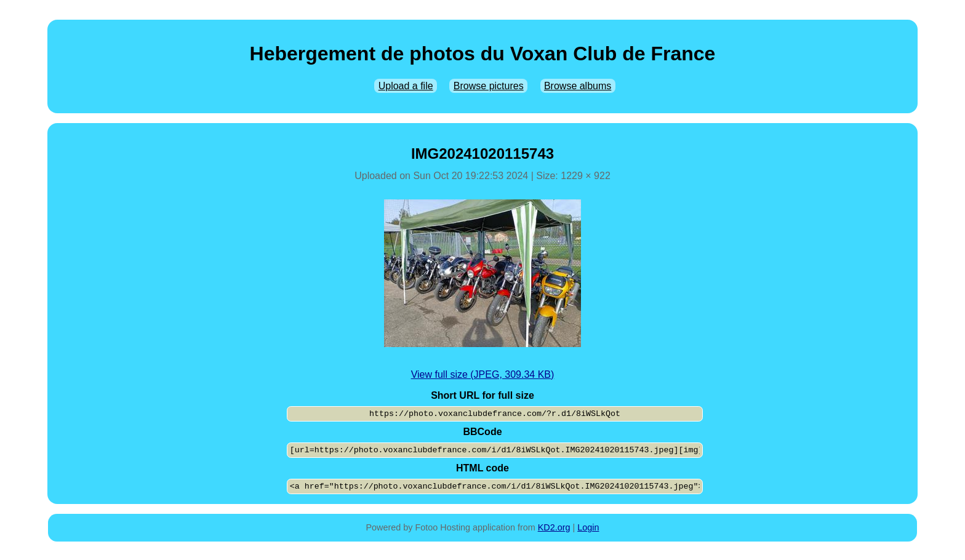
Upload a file (406, 86)
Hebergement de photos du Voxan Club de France (483, 54)
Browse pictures (489, 86)
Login (588, 527)
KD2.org (554, 527)
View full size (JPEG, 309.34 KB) (483, 374)
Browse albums (578, 86)
